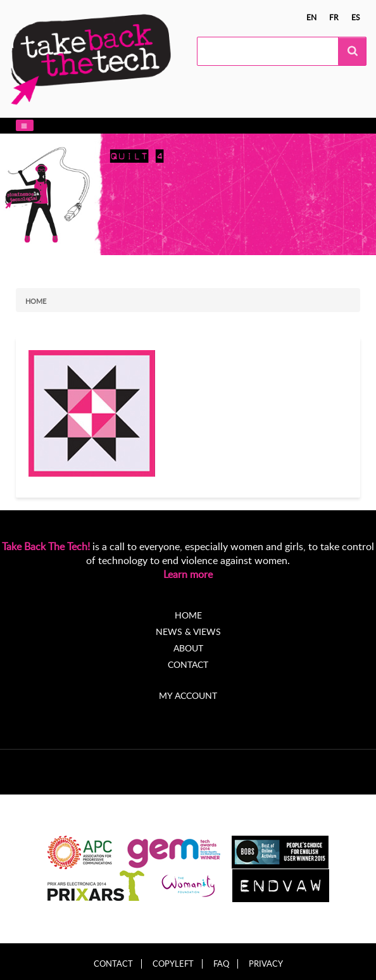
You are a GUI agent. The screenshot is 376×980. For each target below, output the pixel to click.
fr (334, 17)
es (356, 17)
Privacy (266, 964)
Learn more (188, 574)
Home (36, 301)
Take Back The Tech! (46, 546)
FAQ (221, 964)
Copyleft (173, 964)
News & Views (188, 631)
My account (188, 695)
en (311, 17)
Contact (188, 664)
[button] (25, 126)
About (188, 648)
